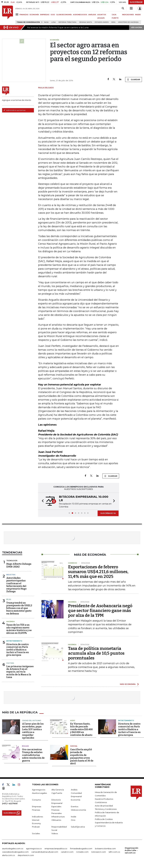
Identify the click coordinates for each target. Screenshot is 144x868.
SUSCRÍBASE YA (108, 513)
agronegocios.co (34, 848)
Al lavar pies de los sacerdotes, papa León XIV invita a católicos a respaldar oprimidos (33, 731)
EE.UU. (9, 599)
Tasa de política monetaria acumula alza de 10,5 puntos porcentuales (96, 653)
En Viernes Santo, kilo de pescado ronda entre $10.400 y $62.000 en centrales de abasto (81, 729)
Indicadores (37, 817)
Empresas (37, 807)
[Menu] (17, 14)
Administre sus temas (14, 110)
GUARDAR (134, 79)
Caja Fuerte (57, 793)
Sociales (36, 833)
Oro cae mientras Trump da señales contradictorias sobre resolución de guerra (33, 755)
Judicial (74, 746)
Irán (113, 22)
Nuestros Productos (104, 799)
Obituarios (56, 820)
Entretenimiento (14, 641)
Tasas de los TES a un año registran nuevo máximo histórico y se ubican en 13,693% (19, 629)
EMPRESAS (45, 15)
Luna (54, 22)
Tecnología (12, 561)
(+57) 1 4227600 (10, 803)
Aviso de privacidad (104, 806)
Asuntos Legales (39, 793)
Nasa (46, 22)
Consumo (36, 800)
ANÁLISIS (92, 15)
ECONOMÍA (34, 15)
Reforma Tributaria (67, 22)
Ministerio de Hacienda (128, 22)
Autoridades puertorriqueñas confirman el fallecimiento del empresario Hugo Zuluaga (16, 585)
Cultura (10, 663)
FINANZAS (24, 15)
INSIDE (138, 15)
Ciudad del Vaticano (32, 720)
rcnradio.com (82, 852)
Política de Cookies (104, 819)
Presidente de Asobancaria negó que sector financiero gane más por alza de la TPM (100, 611)
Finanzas (36, 810)
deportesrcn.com (26, 855)
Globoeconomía (78, 810)
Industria (11, 575)
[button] (42, 501)
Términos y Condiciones (106, 809)
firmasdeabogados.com (81, 848)
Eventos (75, 807)
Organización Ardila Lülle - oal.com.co (131, 850)
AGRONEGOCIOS (80, 15)
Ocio (73, 820)
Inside (74, 817)
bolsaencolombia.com (105, 848)
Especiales (56, 807)
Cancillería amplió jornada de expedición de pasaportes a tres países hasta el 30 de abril (82, 756)
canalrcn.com (67, 852)
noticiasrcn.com (99, 852)
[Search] (123, 8)
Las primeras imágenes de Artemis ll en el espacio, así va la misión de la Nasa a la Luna (20, 672)
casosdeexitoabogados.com (15, 852)
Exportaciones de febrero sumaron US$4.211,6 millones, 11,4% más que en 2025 (98, 572)
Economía (76, 800)
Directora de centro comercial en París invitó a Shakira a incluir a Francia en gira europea (18, 650)
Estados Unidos (102, 22)
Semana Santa (86, 22)
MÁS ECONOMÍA (128, 684)
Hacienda (10, 622)
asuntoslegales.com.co (13, 848)
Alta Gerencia (58, 790)
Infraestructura (58, 817)
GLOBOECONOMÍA (64, 15)
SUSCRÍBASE (136, 2)
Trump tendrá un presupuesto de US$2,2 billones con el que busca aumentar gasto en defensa (19, 608)
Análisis (74, 790)
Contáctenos (101, 802)
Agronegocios (39, 790)
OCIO (53, 15)
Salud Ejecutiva (78, 827)
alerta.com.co (9, 855)
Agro (73, 720)
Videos (55, 833)
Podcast (36, 827)
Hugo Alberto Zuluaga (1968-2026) (19, 565)
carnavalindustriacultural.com (45, 852)
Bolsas (25, 746)
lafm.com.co (114, 852)
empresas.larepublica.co (56, 848)
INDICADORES (128, 15)
